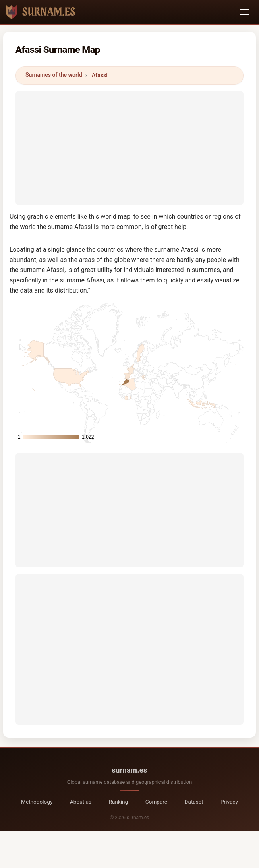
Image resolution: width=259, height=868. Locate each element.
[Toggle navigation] (245, 12)
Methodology (37, 802)
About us (81, 802)
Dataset (194, 802)
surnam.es (129, 770)
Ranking (119, 802)
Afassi (100, 75)
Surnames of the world (54, 75)
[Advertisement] (129, 147)
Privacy (229, 802)
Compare (156, 802)
